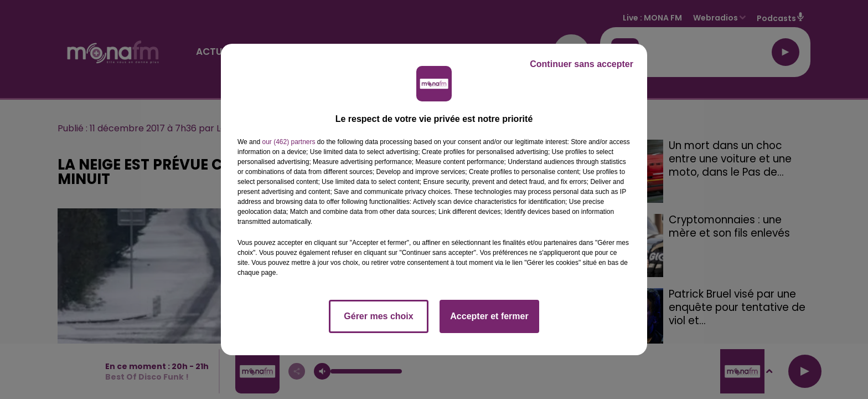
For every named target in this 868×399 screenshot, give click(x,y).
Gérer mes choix (378, 316)
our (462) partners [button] (288, 142)
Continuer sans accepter (582, 64)
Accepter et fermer (489, 316)
